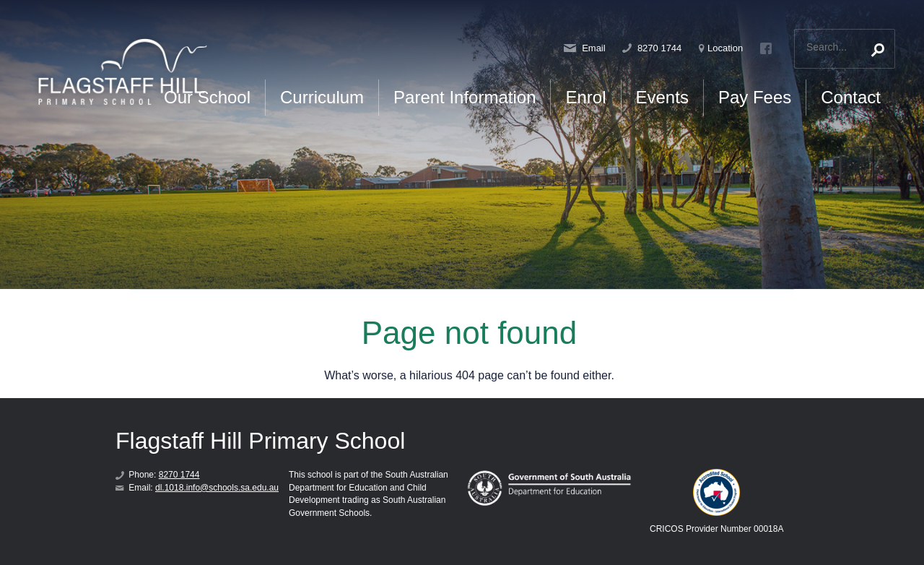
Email (585, 48)
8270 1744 (652, 48)
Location (721, 48)
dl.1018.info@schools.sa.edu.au (217, 488)
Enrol (585, 97)
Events (662, 97)
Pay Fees (755, 97)
